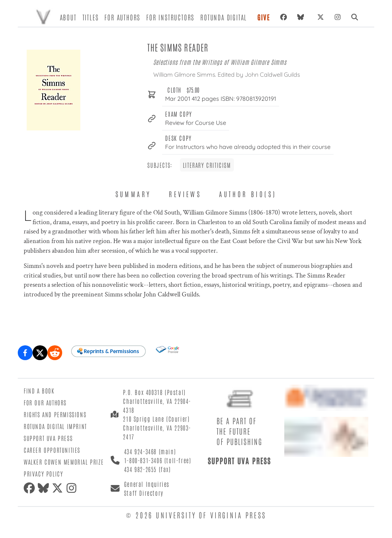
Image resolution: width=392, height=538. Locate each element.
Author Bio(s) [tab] (248, 194)
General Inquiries (147, 484)
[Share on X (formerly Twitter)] (40, 353)
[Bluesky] (302, 17)
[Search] (355, 17)
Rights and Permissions (55, 414)
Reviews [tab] (185, 194)
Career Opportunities (52, 450)
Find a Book (39, 391)
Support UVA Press (48, 438)
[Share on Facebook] (25, 353)
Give (264, 17)
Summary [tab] (133, 194)
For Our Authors (45, 402)
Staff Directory (144, 493)
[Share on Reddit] (55, 353)
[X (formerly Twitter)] (321, 17)
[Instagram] (338, 17)
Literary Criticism (207, 165)
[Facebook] (284, 17)
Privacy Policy (43, 474)
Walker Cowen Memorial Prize (64, 462)
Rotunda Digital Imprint (55, 426)
